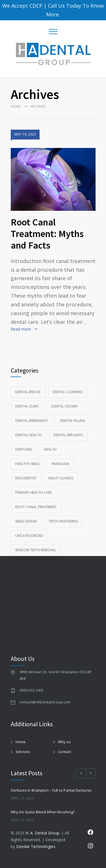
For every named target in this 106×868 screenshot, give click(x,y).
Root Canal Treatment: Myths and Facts (47, 234)
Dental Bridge (28, 392)
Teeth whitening (63, 521)
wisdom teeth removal (36, 550)
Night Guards (61, 478)
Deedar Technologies (36, 846)
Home (16, 106)
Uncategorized (29, 536)
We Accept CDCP (22, 6)
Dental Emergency (32, 421)
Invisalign (60, 464)
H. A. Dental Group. (43, 833)
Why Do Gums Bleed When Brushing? (43, 812)
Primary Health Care (33, 492)
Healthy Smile (27, 464)
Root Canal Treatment (36, 507)
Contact (64, 752)
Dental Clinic (27, 406)
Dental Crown (64, 406)
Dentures (24, 449)
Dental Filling (73, 421)
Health (50, 449)
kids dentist (26, 478)
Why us (64, 742)
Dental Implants (68, 435)
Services (23, 752)
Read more (21, 329)
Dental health (28, 435)
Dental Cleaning (68, 392)
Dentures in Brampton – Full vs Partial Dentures (51, 790)
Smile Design (26, 521)
